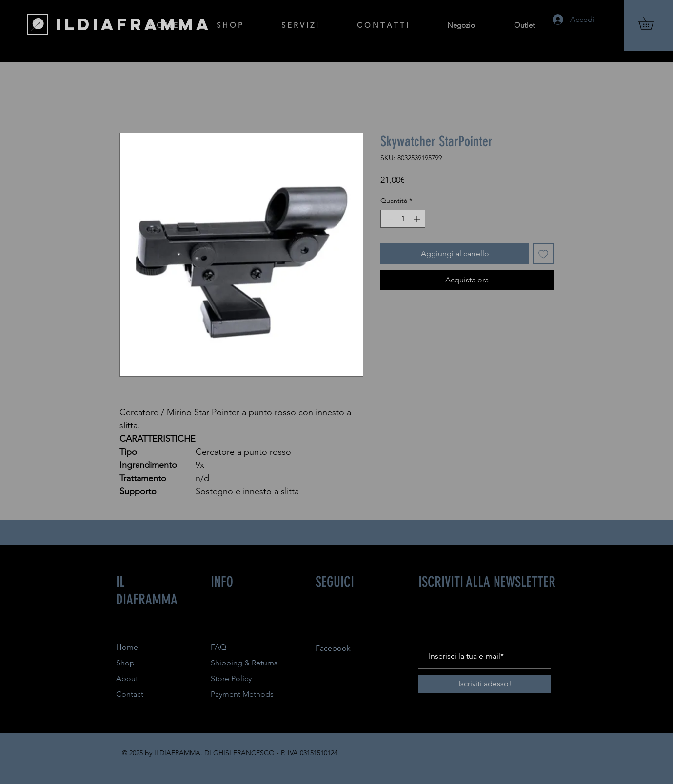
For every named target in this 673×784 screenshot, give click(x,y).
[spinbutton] (403, 219)
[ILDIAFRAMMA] (134, 24)
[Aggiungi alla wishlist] (543, 254)
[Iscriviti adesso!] (485, 684)
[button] (652, 23)
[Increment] (418, 219)
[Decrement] (388, 219)
